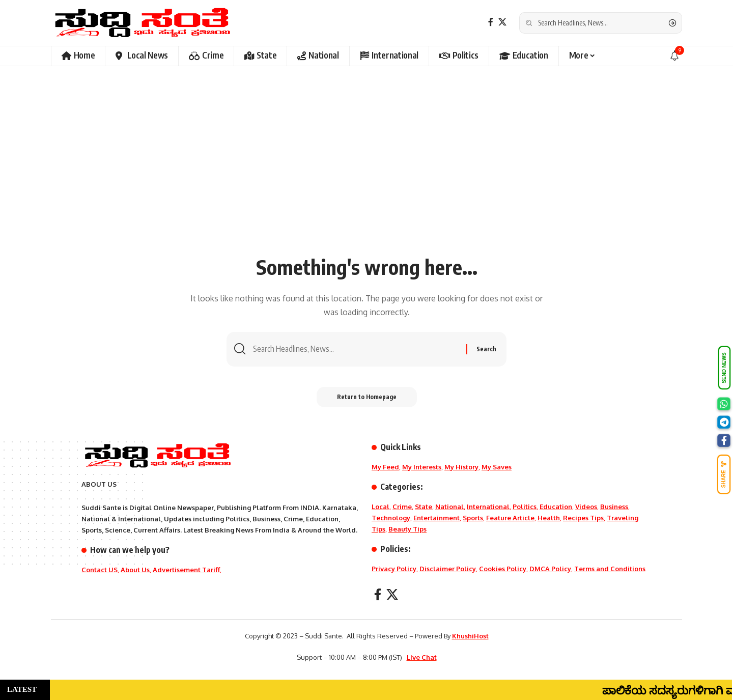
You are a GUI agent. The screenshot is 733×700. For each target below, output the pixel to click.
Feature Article (510, 518)
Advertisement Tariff (186, 570)
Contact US (100, 570)
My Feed (385, 467)
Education (556, 507)
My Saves (497, 467)
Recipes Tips (583, 518)
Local (380, 507)
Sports (473, 518)
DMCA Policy (550, 569)
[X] (502, 22)
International (488, 507)
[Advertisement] (366, 173)
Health (549, 518)
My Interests (422, 467)
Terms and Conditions (610, 569)
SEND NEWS (724, 368)
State (424, 507)
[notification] (674, 56)
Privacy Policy (394, 569)
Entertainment (436, 518)
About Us (135, 570)
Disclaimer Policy (448, 569)
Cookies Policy (503, 569)
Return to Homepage (367, 397)
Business (614, 507)
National (449, 507)
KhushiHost (470, 636)
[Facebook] (491, 22)
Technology (391, 518)
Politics (525, 507)
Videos (586, 507)
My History (461, 467)
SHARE (724, 474)
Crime (402, 507)
